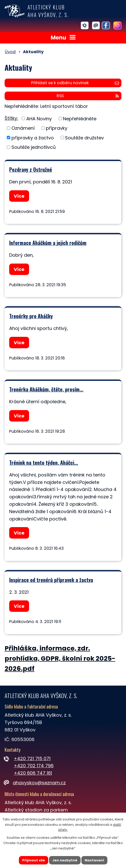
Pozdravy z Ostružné (31, 169)
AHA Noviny (39, 118)
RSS (88, 96)
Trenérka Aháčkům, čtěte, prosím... (46, 389)
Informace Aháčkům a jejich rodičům (48, 243)
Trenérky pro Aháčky (31, 316)
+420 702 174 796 (34, 766)
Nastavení (94, 860)
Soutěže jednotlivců (34, 147)
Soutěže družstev (84, 138)
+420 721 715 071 (32, 758)
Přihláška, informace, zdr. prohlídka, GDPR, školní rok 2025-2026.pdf (60, 659)
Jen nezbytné (65, 860)
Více (19, 196)
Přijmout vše (34, 860)
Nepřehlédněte (80, 118)
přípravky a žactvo (33, 138)
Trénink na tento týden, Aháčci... (44, 462)
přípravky (57, 128)
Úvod (10, 52)
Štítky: (11, 118)
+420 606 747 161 (33, 773)
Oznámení (23, 128)
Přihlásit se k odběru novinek (75, 83)
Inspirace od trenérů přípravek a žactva (51, 580)
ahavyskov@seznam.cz (35, 783)
